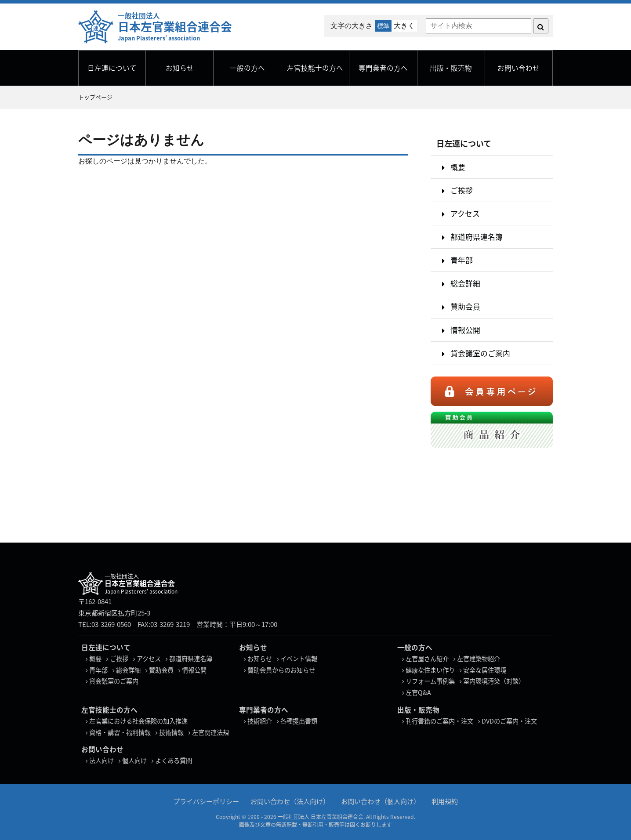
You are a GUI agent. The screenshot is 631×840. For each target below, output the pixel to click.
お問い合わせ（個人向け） (381, 801)
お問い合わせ (519, 68)
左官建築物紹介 (479, 659)
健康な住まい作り (430, 670)
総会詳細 (465, 283)
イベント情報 (299, 659)
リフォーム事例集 (430, 681)
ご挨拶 (462, 190)
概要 (458, 167)
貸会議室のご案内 (480, 353)
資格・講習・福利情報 (120, 732)
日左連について (112, 68)
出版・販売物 (451, 68)
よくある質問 (174, 760)
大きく (404, 26)
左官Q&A (418, 692)
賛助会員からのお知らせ (281, 670)
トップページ (95, 97)
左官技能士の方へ (315, 68)
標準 (383, 26)
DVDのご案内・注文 (509, 721)
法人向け (102, 760)
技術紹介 (260, 721)
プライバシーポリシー (206, 801)
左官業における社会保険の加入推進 (138, 721)
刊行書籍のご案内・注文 (439, 721)
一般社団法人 (175, 26)
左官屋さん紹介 (427, 659)
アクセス (465, 213)
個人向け (134, 760)
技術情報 (171, 732)
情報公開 (465, 330)
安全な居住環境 (485, 670)
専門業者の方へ (383, 68)
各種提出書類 (299, 721)
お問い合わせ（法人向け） (290, 801)
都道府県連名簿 (477, 237)
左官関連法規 (210, 732)
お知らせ (180, 68)
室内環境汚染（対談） (494, 681)
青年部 (462, 260)
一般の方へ (247, 68)
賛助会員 (465, 306)
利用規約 (445, 801)
